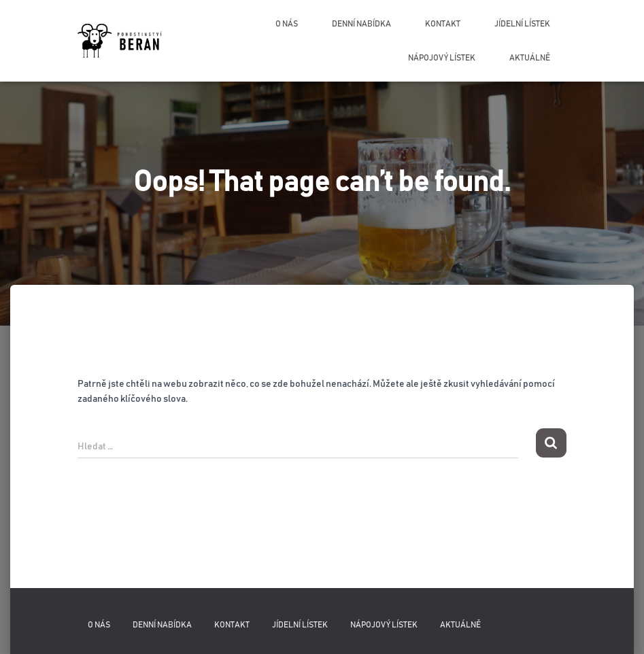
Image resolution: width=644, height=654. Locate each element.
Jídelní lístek (522, 24)
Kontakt (443, 24)
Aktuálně (530, 58)
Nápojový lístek (442, 58)
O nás (287, 24)
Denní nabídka (361, 24)
